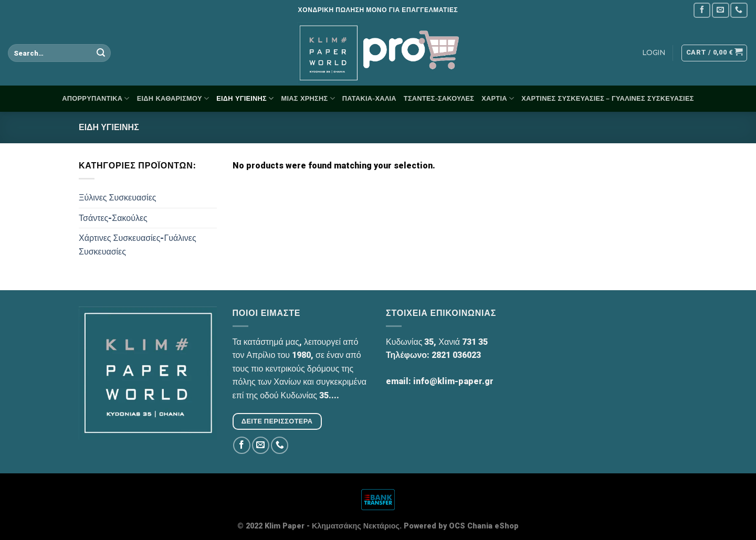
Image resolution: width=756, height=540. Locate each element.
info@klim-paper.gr (453, 381)
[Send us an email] (720, 10)
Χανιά (449, 342)
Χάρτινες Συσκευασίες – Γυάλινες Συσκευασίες (607, 99)
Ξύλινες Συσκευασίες (117, 198)
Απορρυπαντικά (96, 98)
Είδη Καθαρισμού (173, 98)
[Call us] (739, 10)
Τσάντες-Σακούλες (439, 99)
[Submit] (101, 53)
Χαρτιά (498, 98)
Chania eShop (493, 526)
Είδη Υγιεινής (245, 98)
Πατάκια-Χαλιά (369, 99)
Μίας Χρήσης (308, 98)
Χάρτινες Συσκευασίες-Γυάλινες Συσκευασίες (138, 245)
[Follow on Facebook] (702, 10)
